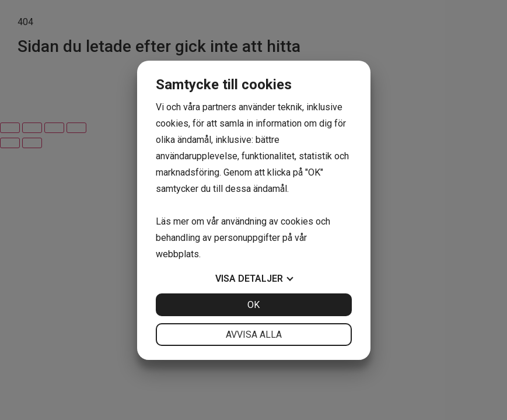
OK (254, 305)
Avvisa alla (254, 335)
